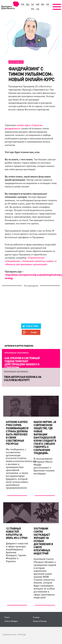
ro (33, 9)
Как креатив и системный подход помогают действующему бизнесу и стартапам (22, 363)
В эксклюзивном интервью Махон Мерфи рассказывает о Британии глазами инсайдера (44, 466)
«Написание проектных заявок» (38, 261)
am (38, 4)
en (23, 4)
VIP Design (22, 634)
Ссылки (36, 617)
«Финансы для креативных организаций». (26, 264)
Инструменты (16, 62)
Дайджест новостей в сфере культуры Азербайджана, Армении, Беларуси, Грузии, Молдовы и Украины (17, 552)
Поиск (7, 617)
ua (38, 9)
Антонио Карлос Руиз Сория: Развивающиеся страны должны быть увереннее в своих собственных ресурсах (17, 433)
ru (28, 4)
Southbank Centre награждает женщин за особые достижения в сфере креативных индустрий (43, 541)
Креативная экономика (17, 353)
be (43, 4)
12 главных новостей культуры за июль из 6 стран (17, 533)
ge (48, 4)
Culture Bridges (11, 621)
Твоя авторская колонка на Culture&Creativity (23, 378)
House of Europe (40, 621)
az (33, 4)
